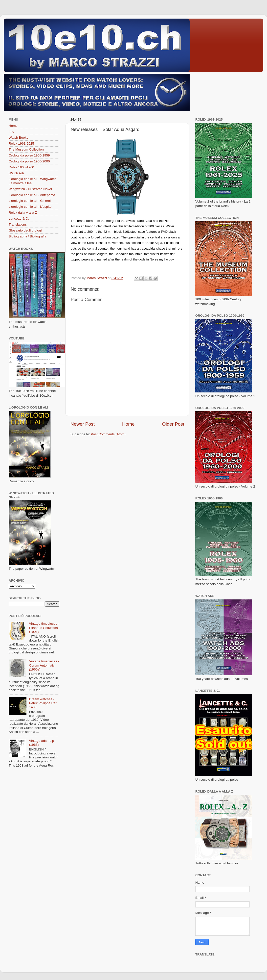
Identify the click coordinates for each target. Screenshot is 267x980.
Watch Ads (17, 173)
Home (128, 424)
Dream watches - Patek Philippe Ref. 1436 (43, 703)
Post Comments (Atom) (108, 434)
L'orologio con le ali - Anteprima (32, 195)
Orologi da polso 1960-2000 (29, 161)
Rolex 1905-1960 (21, 167)
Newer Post (83, 424)
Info (11, 132)
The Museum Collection (26, 149)
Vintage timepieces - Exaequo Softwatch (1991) (44, 628)
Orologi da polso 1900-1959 (29, 155)
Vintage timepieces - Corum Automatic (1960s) (44, 665)
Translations (18, 224)
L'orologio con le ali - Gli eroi (30, 201)
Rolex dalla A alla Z (23, 213)
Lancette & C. (19, 219)
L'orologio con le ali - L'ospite (30, 207)
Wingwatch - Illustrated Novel (30, 189)
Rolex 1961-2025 (21, 143)
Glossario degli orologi (25, 230)
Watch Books (18, 138)
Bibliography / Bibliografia (27, 236)
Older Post (173, 424)
